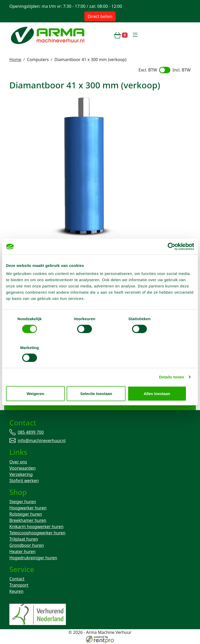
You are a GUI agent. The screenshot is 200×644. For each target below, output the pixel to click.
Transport (19, 586)
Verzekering (21, 475)
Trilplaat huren (24, 539)
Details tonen (171, 362)
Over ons (18, 462)
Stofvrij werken (24, 481)
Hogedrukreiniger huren (33, 558)
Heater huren (22, 552)
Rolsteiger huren (26, 514)
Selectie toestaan (100, 379)
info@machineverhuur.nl (39, 403)
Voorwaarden (23, 468)
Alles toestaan (163, 379)
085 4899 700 (28, 397)
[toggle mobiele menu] (135, 35)
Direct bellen (100, 16)
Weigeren (37, 379)
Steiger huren (23, 502)
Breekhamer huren (28, 521)
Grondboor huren (27, 546)
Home (15, 60)
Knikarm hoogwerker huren (36, 527)
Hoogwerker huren (28, 508)
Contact (17, 579)
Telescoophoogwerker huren (37, 533)
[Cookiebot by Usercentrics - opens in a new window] (171, 261)
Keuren (16, 592)
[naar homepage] (48, 35)
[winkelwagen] (121, 35)
